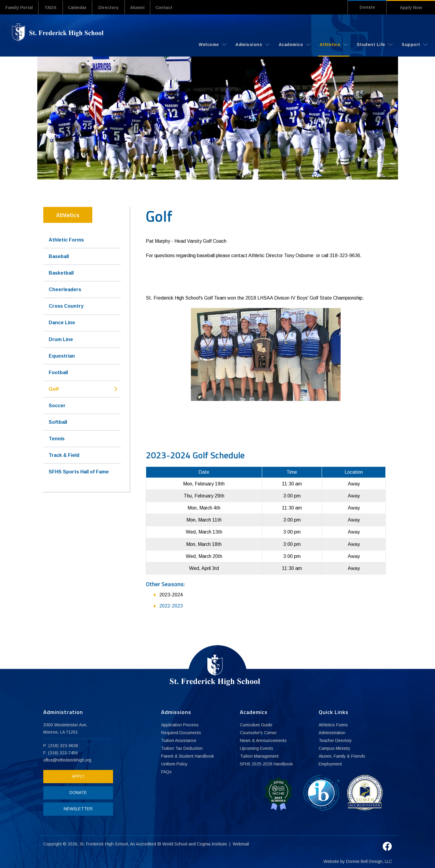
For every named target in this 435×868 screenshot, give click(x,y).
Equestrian (62, 356)
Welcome (213, 44)
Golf (54, 389)
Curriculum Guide (256, 725)
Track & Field (64, 455)
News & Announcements (263, 741)
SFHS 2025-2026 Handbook (267, 764)
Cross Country (66, 306)
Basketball (61, 273)
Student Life (375, 44)
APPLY (77, 776)
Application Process (180, 725)
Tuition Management (259, 756)
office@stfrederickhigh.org (68, 760)
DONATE (77, 793)
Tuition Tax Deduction (182, 749)
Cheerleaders (65, 289)
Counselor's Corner (259, 733)
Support (415, 44)
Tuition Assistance (179, 741)
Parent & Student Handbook (188, 756)
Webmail (241, 842)
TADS (52, 8)
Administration (332, 733)
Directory (112, 8)
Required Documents (181, 733)
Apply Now (411, 8)
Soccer (57, 405)
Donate (366, 8)
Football (58, 372)
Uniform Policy (175, 764)
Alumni (142, 8)
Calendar (80, 8)
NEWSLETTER (77, 809)
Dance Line (62, 323)
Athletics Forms (333, 725)
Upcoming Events (257, 749)
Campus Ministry (335, 749)
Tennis (57, 438)
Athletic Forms (66, 240)
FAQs (166, 772)
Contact (170, 8)
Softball (58, 422)
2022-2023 (171, 606)
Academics (295, 44)
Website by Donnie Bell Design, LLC (358, 860)
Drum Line (61, 339)
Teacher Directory (336, 741)
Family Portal (20, 8)
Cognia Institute (212, 842)
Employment (330, 764)
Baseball (59, 256)
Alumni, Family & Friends (342, 756)
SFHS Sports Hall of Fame (79, 471)
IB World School (172, 842)
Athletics (334, 44)
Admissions (253, 44)
